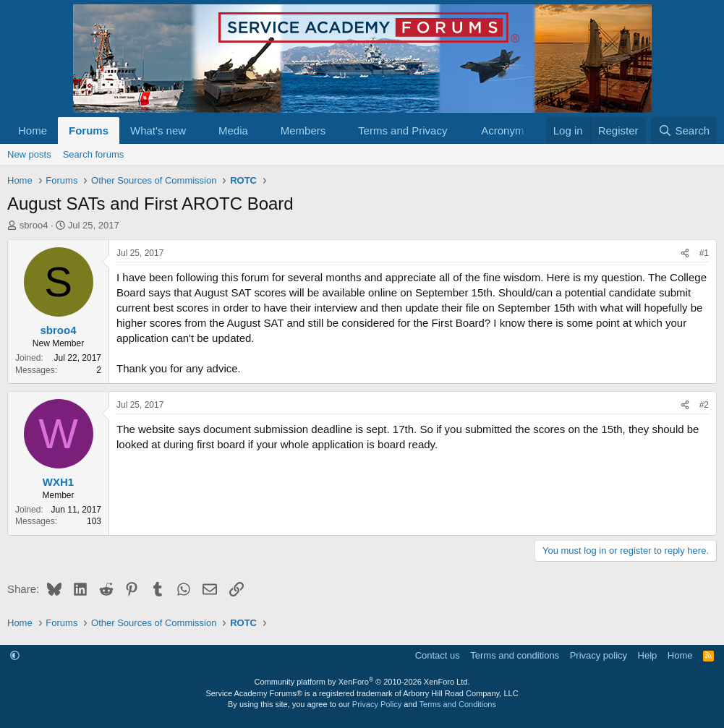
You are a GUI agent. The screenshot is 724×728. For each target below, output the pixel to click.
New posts (29, 154)
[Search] (684, 130)
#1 (704, 253)
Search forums (94, 154)
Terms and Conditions (458, 704)
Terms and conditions (515, 655)
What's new (158, 130)
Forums (89, 130)
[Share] (685, 253)
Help (648, 655)
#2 (704, 405)
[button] (197, 130)
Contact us (438, 655)
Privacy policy (599, 655)
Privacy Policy (377, 704)
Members (303, 130)
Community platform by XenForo (362, 682)
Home (33, 130)
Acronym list (511, 130)
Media (233, 130)
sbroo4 (34, 225)
